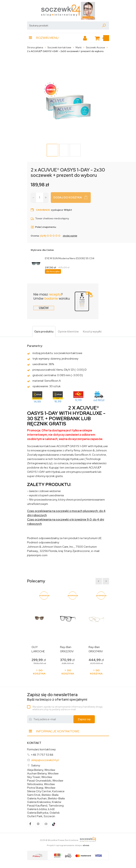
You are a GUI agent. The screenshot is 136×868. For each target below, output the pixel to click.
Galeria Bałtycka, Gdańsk (43, 813)
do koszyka (53, 271)
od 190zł (99, 400)
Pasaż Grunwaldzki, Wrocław (45, 781)
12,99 (78, 400)
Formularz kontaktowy (41, 749)
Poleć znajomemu (43, 227)
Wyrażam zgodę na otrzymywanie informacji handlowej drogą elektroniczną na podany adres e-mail (67, 708)
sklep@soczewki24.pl (45, 760)
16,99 (58, 401)
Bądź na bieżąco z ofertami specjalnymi (57, 697)
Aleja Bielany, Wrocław (41, 770)
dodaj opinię (70, 236)
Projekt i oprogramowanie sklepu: (68, 845)
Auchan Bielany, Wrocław (43, 774)
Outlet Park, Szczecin (41, 816)
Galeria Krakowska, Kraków (44, 802)
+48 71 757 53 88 (42, 755)
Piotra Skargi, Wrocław (41, 788)
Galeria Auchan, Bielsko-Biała (46, 798)
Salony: (36, 765)
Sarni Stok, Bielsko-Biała (43, 795)
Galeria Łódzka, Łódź (41, 809)
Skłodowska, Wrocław (41, 784)
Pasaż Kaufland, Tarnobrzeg (45, 806)
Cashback (43, 210)
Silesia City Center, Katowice (46, 791)
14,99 (37, 402)
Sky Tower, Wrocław (40, 777)
